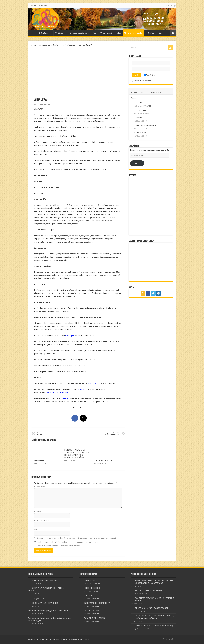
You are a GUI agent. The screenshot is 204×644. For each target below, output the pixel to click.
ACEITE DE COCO (141, 110)
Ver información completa (57, 392)
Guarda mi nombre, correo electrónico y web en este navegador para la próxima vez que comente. (77, 538)
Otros (161, 33)
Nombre (38, 512)
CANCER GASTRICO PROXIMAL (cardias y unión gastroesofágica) (154, 617)
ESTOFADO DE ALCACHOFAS (149, 591)
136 (149, 106)
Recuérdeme (150, 75)
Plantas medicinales (133, 33)
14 (149, 129)
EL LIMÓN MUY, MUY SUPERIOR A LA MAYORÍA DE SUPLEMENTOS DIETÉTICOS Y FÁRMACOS (77, 454)
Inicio (33, 33)
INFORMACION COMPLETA (145, 125)
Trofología (69, 335)
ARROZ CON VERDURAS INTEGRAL (152, 608)
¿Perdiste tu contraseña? (142, 81)
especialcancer (45, 45)
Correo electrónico (43, 521)
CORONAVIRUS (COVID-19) (45, 603)
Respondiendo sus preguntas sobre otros (48, 611)
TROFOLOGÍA (140, 103)
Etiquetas (135, 98)
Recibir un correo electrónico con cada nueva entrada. (59, 546)
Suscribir (137, 163)
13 (98, 621)
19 (149, 121)
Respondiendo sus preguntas (83, 33)
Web (36, 529)
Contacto (151, 33)
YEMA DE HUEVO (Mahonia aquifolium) (154, 626)
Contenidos (44, 33)
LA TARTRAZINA (141, 133)
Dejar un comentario (45, 104)
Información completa (111, 33)
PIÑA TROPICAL (105, 434)
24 (149, 113)
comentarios (156, 92)
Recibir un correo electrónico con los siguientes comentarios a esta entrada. (68, 542)
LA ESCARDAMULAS (104, 460)
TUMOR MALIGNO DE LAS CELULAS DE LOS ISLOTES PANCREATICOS (154, 582)
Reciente (134, 92)
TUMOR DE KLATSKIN (94, 618)
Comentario (40, 487)
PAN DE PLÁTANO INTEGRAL (46, 581)
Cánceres (60, 33)
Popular (145, 92)
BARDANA (39, 460)
